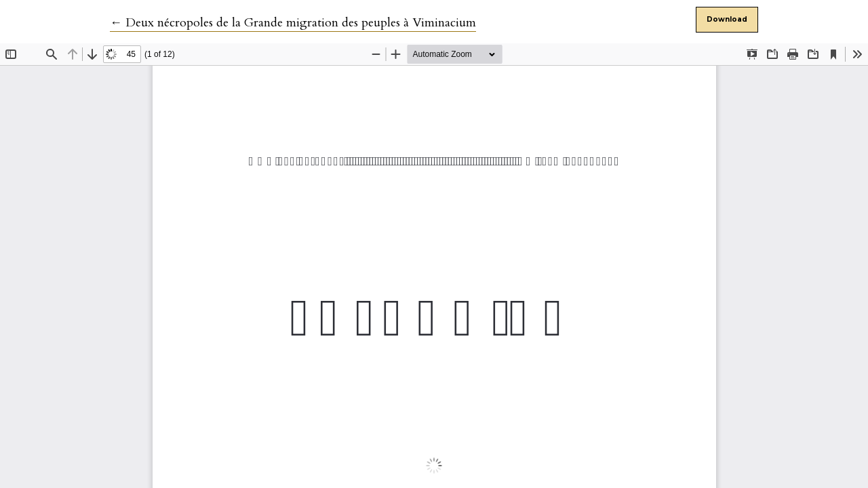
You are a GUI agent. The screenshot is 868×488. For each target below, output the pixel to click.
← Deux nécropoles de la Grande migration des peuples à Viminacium (293, 23)
